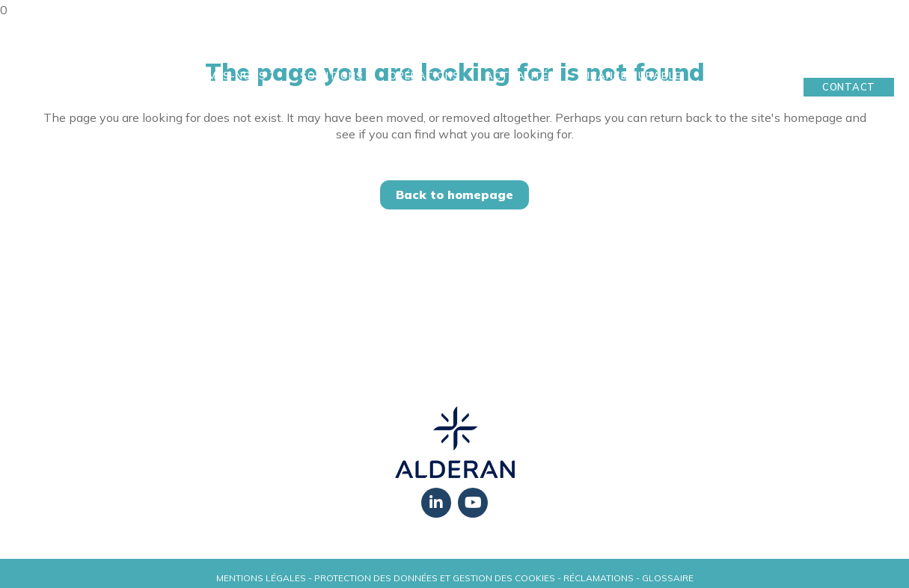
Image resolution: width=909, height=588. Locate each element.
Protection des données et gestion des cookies (435, 578)
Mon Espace (849, 64)
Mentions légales (261, 578)
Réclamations (599, 578)
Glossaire (668, 578)
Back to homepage (454, 195)
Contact (849, 87)
